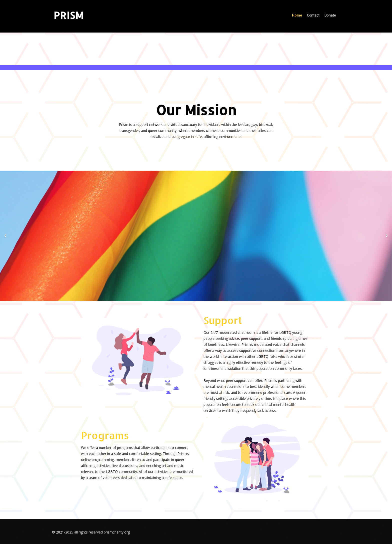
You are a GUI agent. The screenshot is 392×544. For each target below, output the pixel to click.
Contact (313, 15)
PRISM (69, 15)
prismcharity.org (117, 532)
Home (297, 15)
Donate (330, 15)
